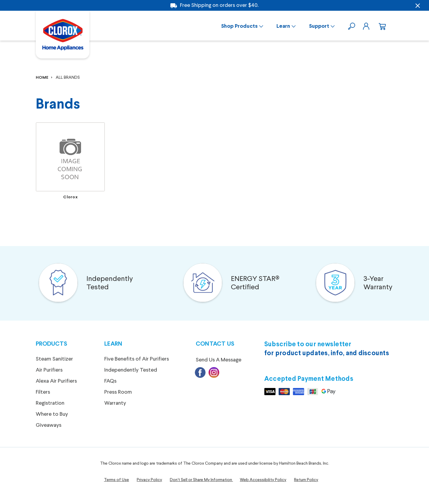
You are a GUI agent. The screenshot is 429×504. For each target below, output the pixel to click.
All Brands (68, 78)
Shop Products (239, 26)
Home (42, 78)
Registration (50, 403)
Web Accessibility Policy (263, 480)
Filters (43, 392)
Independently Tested (110, 283)
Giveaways (49, 425)
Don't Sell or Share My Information (201, 480)
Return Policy (306, 480)
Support (319, 26)
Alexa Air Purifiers (56, 381)
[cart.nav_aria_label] (381, 26)
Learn (283, 26)
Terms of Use (116, 480)
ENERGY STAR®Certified (255, 283)
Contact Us (215, 344)
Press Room (118, 392)
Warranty (115, 403)
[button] (58, 283)
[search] (352, 26)
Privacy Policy (149, 480)
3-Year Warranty (378, 283)
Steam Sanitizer (54, 359)
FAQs (110, 381)
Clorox (70, 197)
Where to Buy (52, 414)
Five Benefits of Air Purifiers (137, 359)
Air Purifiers (49, 370)
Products (51, 344)
